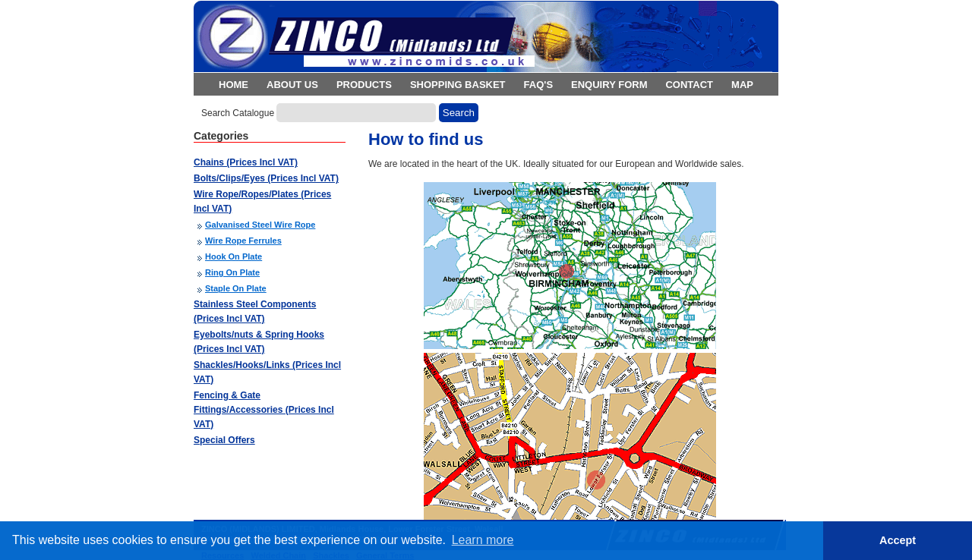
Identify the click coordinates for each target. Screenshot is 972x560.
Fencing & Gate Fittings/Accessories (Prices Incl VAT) (264, 410)
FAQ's (539, 85)
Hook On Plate (234, 256)
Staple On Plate (236, 288)
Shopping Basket (458, 85)
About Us (292, 85)
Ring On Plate (232, 272)
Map (742, 85)
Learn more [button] (483, 540)
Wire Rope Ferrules (243, 241)
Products (364, 85)
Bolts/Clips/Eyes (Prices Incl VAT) (266, 178)
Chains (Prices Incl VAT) (246, 162)
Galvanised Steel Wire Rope (260, 225)
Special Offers (224, 440)
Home (234, 85)
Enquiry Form (609, 85)
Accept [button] (898, 540)
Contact (689, 85)
